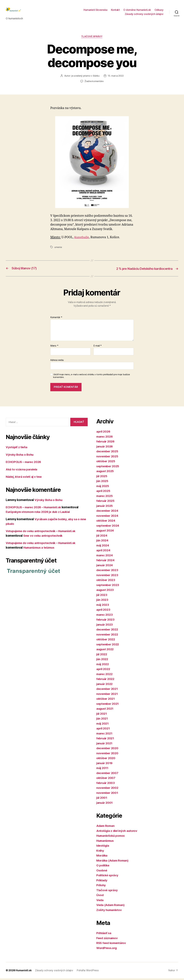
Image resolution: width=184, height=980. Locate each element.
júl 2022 (102, 656)
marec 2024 (105, 557)
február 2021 (106, 740)
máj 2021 (103, 725)
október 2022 (106, 641)
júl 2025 (102, 478)
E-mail (98, 347)
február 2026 (106, 443)
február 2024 (106, 562)
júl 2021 (102, 715)
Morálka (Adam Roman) (113, 862)
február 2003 (106, 784)
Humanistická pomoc (111, 837)
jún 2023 (103, 601)
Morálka (102, 857)
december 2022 (108, 631)
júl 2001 (102, 799)
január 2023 (105, 626)
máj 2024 (103, 547)
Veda (100, 901)
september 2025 (108, 468)
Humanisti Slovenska (95, 11)
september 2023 (108, 586)
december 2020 (108, 750)
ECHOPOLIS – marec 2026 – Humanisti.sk (35, 509)
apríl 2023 (104, 611)
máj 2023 (103, 606)
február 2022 (106, 680)
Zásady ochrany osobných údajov (144, 15)
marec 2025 (105, 497)
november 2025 (108, 458)
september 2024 (108, 527)
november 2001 (108, 794)
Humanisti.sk (24, 972)
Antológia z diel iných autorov (118, 832)
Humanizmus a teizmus (40, 549)
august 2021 (105, 710)
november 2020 (108, 755)
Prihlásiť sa (104, 935)
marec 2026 (105, 438)
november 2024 (108, 517)
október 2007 (106, 779)
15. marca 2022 (116, 77)
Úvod (100, 897)
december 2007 (108, 774)
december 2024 (108, 512)
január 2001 (105, 804)
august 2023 (105, 591)
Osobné (102, 872)
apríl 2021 (103, 730)
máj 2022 (103, 666)
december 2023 (108, 572)
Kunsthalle (82, 239)
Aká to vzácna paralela (22, 471)
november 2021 (108, 695)
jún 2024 (103, 542)
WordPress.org (107, 949)
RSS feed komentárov (112, 945)
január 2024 (105, 567)
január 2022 (105, 685)
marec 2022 (105, 675)
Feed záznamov (107, 939)
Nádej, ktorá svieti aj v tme (25, 478)
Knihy (100, 852)
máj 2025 (103, 487)
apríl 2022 (104, 671)
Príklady (102, 882)
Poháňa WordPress (89, 972)
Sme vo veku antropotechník (44, 537)
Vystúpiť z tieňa (17, 449)
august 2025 (105, 473)
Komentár (56, 319)
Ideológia (103, 847)
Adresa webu (57, 361)
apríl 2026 (104, 433)
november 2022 (108, 636)
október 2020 (106, 760)
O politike (103, 867)
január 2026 (105, 448)
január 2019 (105, 765)
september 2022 (108, 646)
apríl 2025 (104, 492)
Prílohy (101, 887)
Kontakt (115, 11)
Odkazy (159, 11)
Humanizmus (106, 842)
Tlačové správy (92, 38)
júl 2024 (102, 537)
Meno (54, 347)
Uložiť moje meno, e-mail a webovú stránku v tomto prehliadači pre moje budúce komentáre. (92, 377)
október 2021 (106, 700)
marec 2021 (105, 735)
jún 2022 (103, 661)
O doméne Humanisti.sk (137, 11)
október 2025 (106, 463)
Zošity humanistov (110, 911)
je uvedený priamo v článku (85, 77)
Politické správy (108, 877)
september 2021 (108, 705)
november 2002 (108, 789)
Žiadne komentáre (94, 83)
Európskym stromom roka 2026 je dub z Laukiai (40, 513)
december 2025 (108, 453)
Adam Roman (106, 827)
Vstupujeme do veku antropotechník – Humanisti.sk (43, 532)
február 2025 (106, 502)
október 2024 (106, 522)
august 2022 (105, 651)
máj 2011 (103, 770)
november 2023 (108, 576)
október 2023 (106, 582)
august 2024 (106, 532)
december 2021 (108, 690)
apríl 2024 (104, 552)
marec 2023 (105, 616)
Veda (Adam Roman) (111, 906)
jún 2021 (102, 720)
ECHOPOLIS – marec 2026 (24, 463)
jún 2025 (103, 483)
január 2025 (105, 507)
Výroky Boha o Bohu (20, 456)
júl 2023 (102, 596)
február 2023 (106, 621)
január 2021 (105, 745)
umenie (58, 249)
